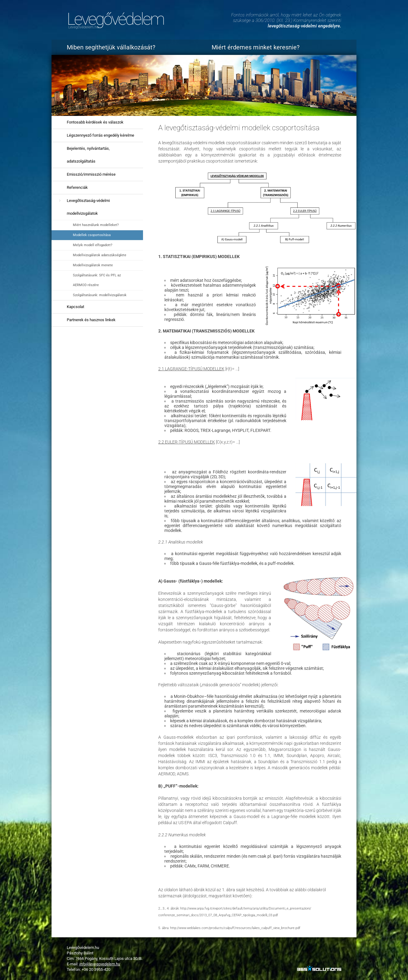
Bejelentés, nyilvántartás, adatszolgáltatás (88, 155)
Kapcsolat (75, 307)
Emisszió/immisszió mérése (91, 174)
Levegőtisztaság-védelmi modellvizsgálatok (88, 207)
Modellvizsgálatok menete (93, 265)
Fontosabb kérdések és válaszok (95, 122)
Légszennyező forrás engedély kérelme (100, 135)
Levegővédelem (115, 19)
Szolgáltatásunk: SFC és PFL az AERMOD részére (97, 280)
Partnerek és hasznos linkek (91, 320)
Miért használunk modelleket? (96, 225)
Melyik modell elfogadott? (93, 245)
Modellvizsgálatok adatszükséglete (100, 255)
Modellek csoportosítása (92, 235)
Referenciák (77, 187)
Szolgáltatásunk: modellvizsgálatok (100, 295)
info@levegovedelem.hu (100, 964)
